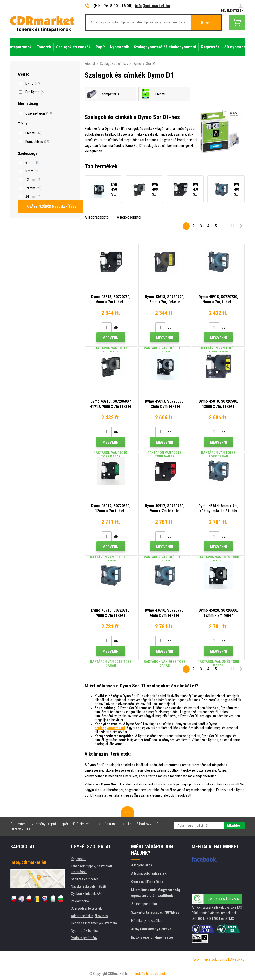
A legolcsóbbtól (129, 217)
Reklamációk (80, 901)
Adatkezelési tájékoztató (89, 916)
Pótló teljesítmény (84, 938)
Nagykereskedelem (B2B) (89, 886)
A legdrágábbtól (97, 217)
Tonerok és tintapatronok (148, 974)
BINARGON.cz (235, 959)
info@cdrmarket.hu (153, 6)
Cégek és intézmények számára (94, 923)
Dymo (137, 64)
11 (232, 226)
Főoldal (90, 64)
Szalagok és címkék (114, 64)
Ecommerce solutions (209, 959)
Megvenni (111, 338)
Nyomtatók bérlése (85, 931)
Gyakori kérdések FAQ (87, 894)
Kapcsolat (78, 859)
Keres (206, 23)
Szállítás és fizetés (85, 879)
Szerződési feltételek (86, 908)
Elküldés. (234, 825)
